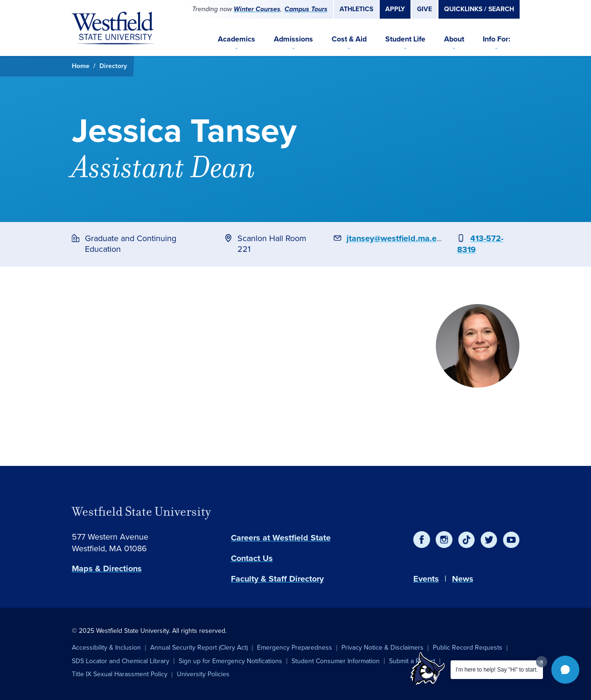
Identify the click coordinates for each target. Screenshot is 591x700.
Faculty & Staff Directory (277, 579)
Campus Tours (306, 9)
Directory (113, 66)
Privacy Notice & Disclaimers (382, 648)
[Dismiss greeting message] (542, 662)
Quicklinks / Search (479, 9)
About (454, 39)
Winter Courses (257, 9)
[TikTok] (466, 540)
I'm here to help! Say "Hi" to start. (497, 670)
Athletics (356, 9)
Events (426, 579)
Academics (236, 39)
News (463, 579)
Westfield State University (141, 512)
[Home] (113, 28)
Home (81, 66)
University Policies (203, 674)
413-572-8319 (480, 244)
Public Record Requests (468, 648)
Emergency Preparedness (295, 648)
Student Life (405, 39)
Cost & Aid (349, 39)
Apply (395, 9)
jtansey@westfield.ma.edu (396, 238)
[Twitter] (489, 540)
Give (424, 9)
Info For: (497, 39)
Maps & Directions (107, 568)
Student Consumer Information (336, 661)
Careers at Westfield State (281, 538)
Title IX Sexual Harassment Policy (120, 674)
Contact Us (252, 558)
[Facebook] (422, 540)
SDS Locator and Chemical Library (121, 661)
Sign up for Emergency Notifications (230, 661)
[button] (565, 670)
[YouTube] (511, 540)
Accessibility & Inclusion (106, 648)
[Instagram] (444, 540)
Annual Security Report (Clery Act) (199, 648)
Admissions (293, 39)
